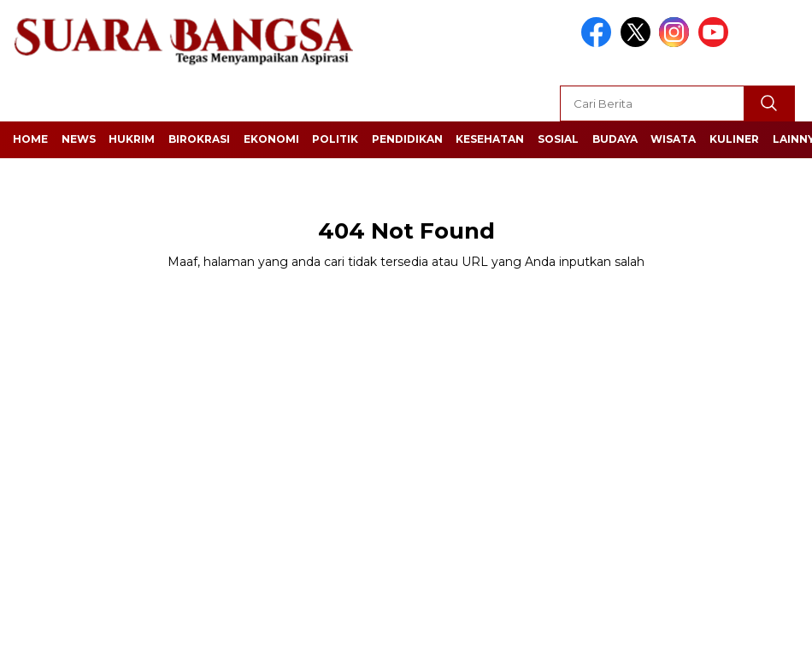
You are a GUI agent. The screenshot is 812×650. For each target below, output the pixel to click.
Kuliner (734, 139)
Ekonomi (271, 139)
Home (30, 139)
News (79, 139)
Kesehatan (490, 139)
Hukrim (132, 139)
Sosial (558, 139)
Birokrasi (199, 139)
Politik (335, 139)
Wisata (673, 139)
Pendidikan (407, 139)
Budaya (615, 139)
